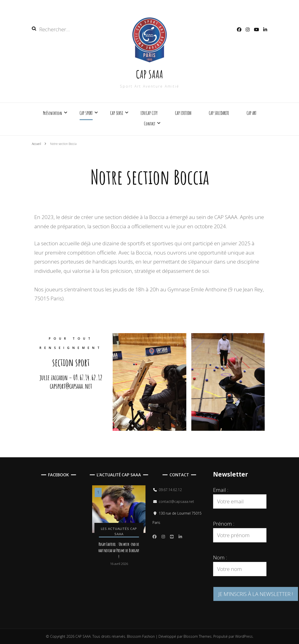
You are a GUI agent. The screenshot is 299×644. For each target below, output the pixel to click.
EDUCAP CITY (149, 113)
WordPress (244, 636)
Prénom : (224, 524)
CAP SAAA (149, 74)
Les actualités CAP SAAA (119, 531)
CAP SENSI (117, 113)
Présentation (52, 113)
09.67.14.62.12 (170, 490)
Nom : (220, 557)
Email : (221, 490)
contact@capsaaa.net (176, 501)
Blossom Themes (197, 636)
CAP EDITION (183, 113)
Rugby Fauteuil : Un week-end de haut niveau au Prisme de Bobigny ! (119, 550)
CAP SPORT (86, 113)
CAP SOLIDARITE (219, 113)
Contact (150, 124)
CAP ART (252, 113)
